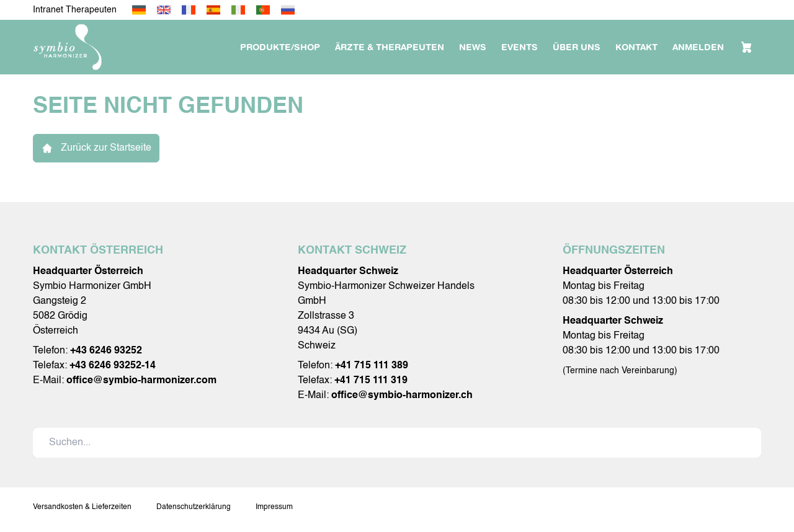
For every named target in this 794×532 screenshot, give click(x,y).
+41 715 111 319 (371, 381)
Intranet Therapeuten (75, 10)
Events (520, 47)
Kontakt (636, 47)
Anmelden (698, 47)
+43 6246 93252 (106, 351)
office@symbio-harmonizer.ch (402, 396)
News (473, 47)
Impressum (274, 507)
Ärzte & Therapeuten (390, 47)
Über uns (577, 47)
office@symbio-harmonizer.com (141, 381)
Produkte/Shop (280, 47)
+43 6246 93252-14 (113, 366)
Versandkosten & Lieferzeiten (82, 507)
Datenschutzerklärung (194, 507)
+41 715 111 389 (372, 366)
